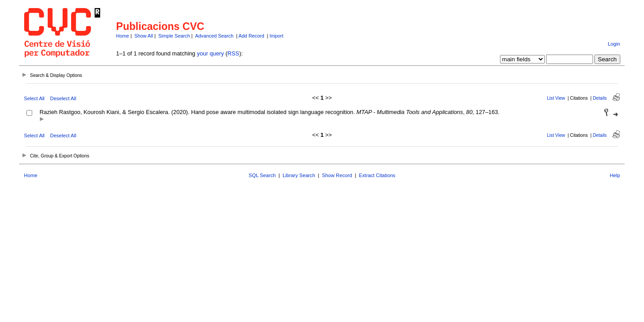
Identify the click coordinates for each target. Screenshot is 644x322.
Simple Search (174, 36)
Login (614, 44)
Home (123, 36)
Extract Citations (377, 175)
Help (615, 175)
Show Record (337, 175)
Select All (34, 98)
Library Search (299, 175)
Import (277, 36)
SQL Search (262, 175)
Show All (144, 36)
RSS (233, 53)
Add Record (251, 36)
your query (210, 53)
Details (600, 98)
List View (556, 98)
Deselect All (63, 98)
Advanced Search (214, 36)
